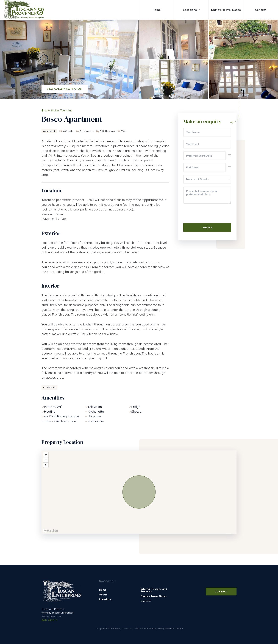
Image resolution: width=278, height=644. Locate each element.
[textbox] (207, 179)
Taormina (66, 110)
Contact (261, 10)
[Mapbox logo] (50, 531)
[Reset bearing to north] (46, 465)
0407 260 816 (49, 620)
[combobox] (207, 179)
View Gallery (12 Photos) (65, 89)
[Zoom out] (46, 460)
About (103, 595)
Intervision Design (174, 628)
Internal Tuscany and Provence (154, 590)
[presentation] (210, 213)
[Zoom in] (46, 455)
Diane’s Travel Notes (226, 10)
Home (157, 10)
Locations (190, 10)
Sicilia (55, 110)
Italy (47, 110)
